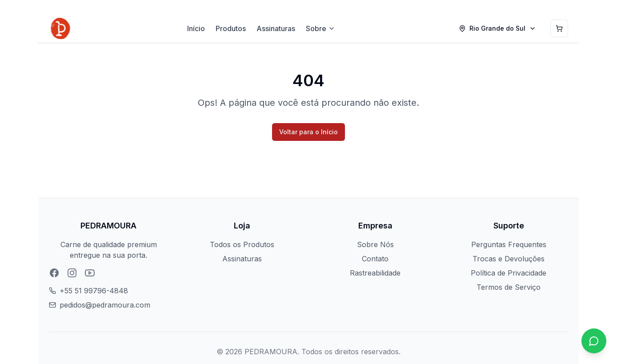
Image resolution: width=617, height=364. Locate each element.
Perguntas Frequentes (509, 244)
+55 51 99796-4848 (94, 291)
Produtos (231, 28)
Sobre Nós (375, 244)
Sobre (321, 28)
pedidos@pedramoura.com (105, 305)
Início (196, 28)
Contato (375, 259)
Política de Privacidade (509, 273)
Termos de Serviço (509, 287)
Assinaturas (276, 28)
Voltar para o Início (308, 132)
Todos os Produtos (242, 244)
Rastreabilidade (375, 273)
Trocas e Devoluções (509, 259)
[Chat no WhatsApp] (594, 341)
